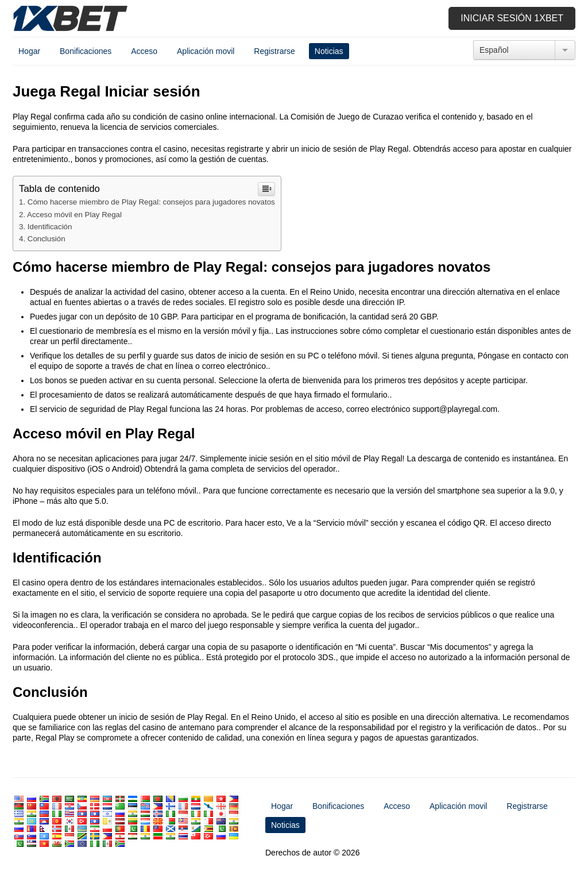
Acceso (144, 51)
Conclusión (47, 239)
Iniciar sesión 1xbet (512, 18)
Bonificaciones (86, 51)
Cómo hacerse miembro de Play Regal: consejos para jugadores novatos (151, 202)
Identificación (50, 227)
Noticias (329, 51)
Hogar (29, 51)
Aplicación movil (206, 51)
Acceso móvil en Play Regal (74, 215)
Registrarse (274, 51)
